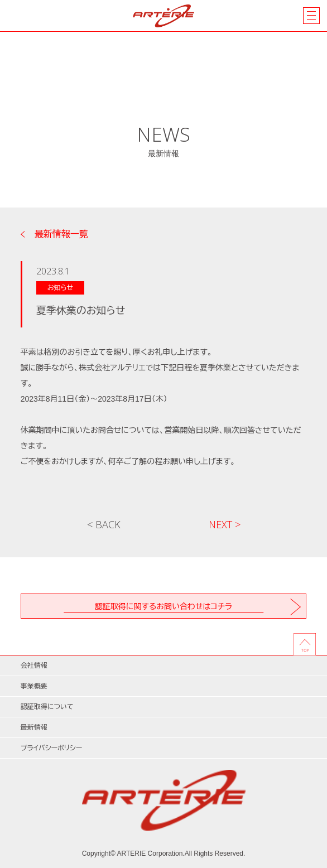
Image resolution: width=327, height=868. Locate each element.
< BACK (104, 524)
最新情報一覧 (61, 234)
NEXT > (225, 524)
